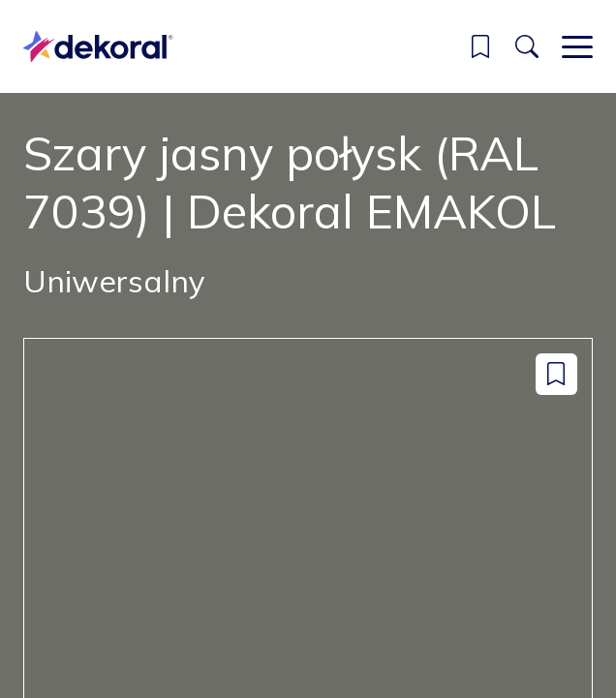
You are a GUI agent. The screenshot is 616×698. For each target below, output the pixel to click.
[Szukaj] (527, 46)
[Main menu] (577, 46)
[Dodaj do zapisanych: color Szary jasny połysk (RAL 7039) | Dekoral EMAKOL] (556, 374)
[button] (480, 46)
